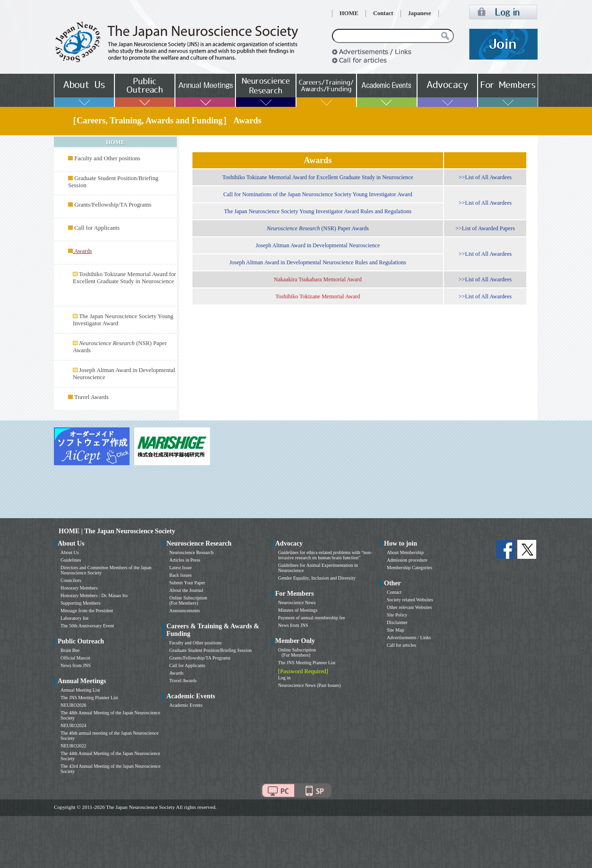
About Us (70, 552)
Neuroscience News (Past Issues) (309, 685)
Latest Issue (181, 568)
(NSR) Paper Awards (318, 228)
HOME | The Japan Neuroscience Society (117, 531)
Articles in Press (185, 560)
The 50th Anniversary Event (87, 626)
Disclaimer (397, 622)
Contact (383, 13)
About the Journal (186, 590)
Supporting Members (81, 603)
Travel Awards (91, 397)
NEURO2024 (73, 725)
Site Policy (397, 615)
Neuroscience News (297, 603)
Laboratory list (74, 618)
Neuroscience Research (192, 552)
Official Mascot (75, 658)
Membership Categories (409, 568)
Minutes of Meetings (298, 610)
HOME (349, 13)
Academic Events (186, 705)
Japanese (420, 13)
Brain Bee (70, 650)
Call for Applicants (97, 228)
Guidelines (71, 560)
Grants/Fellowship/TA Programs (113, 205)
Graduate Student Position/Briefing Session (210, 650)
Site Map (395, 630)
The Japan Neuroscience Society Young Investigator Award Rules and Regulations (318, 211)
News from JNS (76, 665)
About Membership (405, 552)
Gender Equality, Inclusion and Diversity (317, 578)
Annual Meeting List (80, 690)
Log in (284, 678)
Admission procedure (407, 560)
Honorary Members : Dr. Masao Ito (94, 595)
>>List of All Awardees (485, 177)
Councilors (71, 580)
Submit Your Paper (187, 583)
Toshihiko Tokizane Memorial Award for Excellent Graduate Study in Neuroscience (124, 278)
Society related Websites (410, 600)
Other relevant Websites (409, 607)
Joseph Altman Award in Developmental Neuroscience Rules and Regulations (318, 262)
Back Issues (181, 575)
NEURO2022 (73, 746)
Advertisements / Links (409, 638)
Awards (176, 673)
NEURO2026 (73, 705)
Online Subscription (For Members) (188, 600)
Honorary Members (79, 588)
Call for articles (401, 645)
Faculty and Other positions (107, 158)
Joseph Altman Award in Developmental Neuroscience (318, 245)
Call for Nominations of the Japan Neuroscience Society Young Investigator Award (318, 194)
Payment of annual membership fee (312, 618)
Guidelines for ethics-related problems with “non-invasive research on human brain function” (325, 555)
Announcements (185, 611)
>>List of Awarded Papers (485, 228)
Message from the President (87, 611)
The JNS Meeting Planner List (89, 698)
